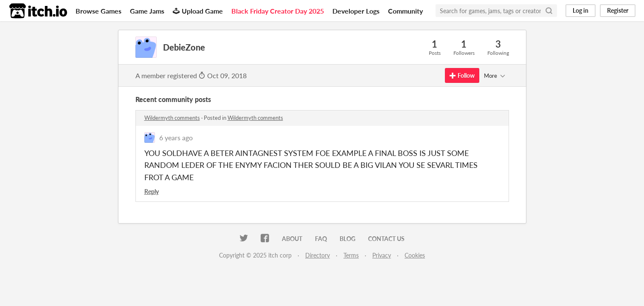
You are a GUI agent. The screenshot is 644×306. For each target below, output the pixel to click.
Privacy (382, 255)
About (292, 239)
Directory (318, 255)
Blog (347, 239)
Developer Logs (356, 11)
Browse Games (98, 11)
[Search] (549, 11)
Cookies (415, 255)
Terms (351, 255)
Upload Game (198, 11)
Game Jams (147, 11)
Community (405, 11)
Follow (462, 75)
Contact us (386, 239)
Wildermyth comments (172, 118)
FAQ (321, 239)
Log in (581, 10)
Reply (152, 191)
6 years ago (176, 137)
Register (618, 10)
